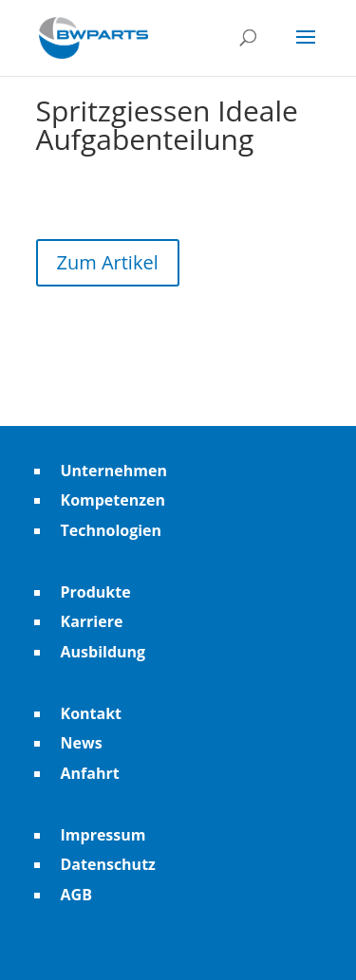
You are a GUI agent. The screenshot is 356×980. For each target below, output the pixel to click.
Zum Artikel (108, 262)
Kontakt (92, 713)
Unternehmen (114, 471)
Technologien (112, 530)
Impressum (103, 835)
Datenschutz (108, 864)
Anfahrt (90, 773)
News (82, 743)
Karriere (92, 621)
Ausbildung (103, 652)
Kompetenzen (113, 500)
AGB (76, 895)
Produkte (96, 592)
